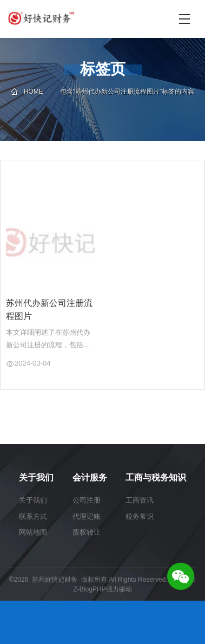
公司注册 (87, 500)
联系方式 (33, 516)
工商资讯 (140, 500)
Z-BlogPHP (89, 589)
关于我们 (33, 500)
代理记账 (87, 516)
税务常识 (140, 516)
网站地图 (33, 532)
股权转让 (87, 532)
